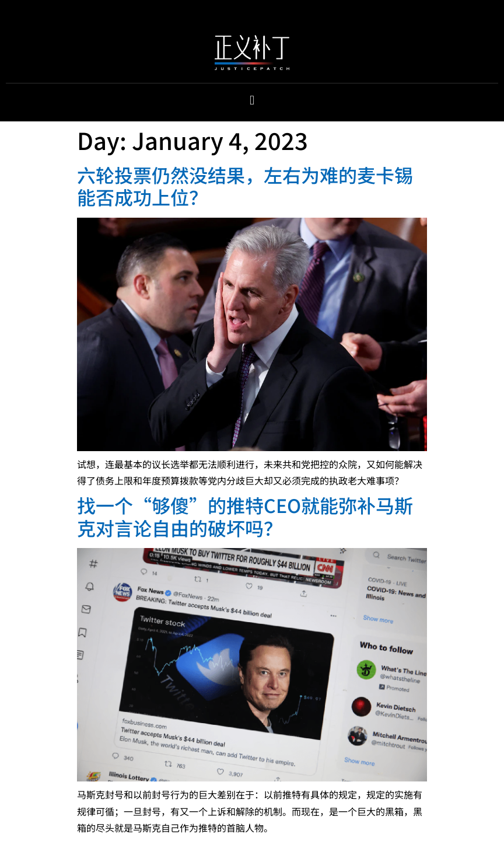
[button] (252, 100)
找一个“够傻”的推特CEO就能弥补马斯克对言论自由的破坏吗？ (245, 516)
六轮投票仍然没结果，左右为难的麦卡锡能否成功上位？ (245, 186)
